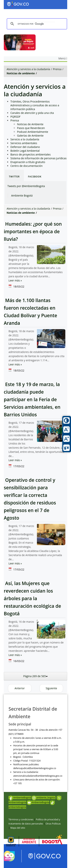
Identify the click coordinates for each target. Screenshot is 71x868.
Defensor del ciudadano (25, 147)
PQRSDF (15, 117)
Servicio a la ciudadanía (25, 139)
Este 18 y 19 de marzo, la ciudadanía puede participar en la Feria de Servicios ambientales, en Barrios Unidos (32, 399)
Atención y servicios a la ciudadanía (28, 69)
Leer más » (15, 280)
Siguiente (51, 688)
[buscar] (36, 24)
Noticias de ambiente (21, 73)
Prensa (57, 69)
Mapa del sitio (18, 828)
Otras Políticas (53, 824)
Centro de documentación (27, 166)
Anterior (20, 688)
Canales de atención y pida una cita (32, 113)
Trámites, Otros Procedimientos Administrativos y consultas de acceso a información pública (35, 105)
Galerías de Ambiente (30, 136)
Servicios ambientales (24, 143)
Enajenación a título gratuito (28, 162)
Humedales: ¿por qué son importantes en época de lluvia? (33, 231)
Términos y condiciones (21, 819)
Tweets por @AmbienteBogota (26, 186)
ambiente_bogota (44, 798)
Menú (63, 58)
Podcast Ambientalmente (33, 132)
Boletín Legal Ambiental (25, 151)
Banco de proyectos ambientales (30, 154)
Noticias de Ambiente (30, 124)
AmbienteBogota (20, 798)
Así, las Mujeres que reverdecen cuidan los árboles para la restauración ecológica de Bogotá (32, 598)
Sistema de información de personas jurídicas (38, 158)
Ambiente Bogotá (22, 195)
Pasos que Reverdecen (31, 128)
